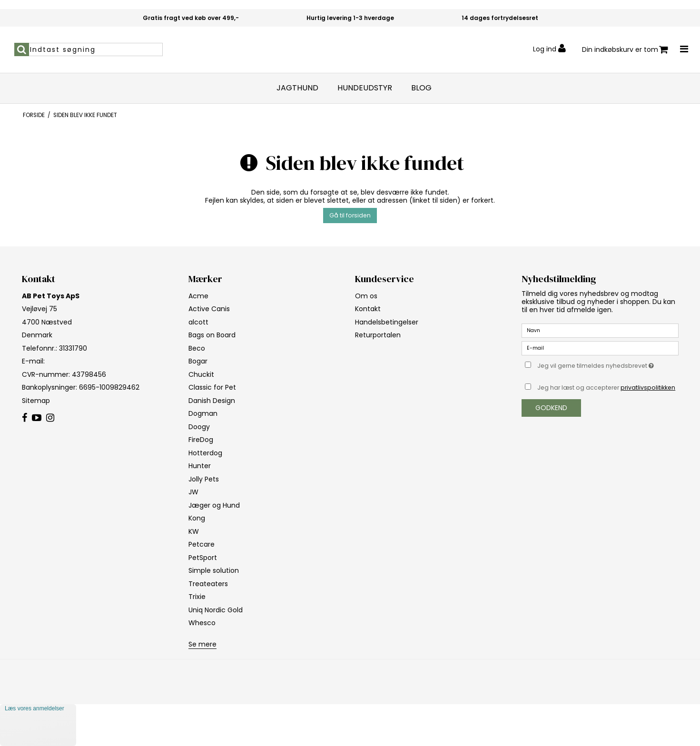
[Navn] (600, 330)
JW (193, 492)
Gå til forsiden (350, 215)
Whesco (202, 623)
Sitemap (36, 401)
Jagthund (297, 88)
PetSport (203, 558)
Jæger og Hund (214, 505)
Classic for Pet (212, 387)
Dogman (203, 413)
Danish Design (212, 401)
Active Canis (209, 309)
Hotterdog (205, 453)
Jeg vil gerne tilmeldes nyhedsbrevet (608, 364)
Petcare (202, 544)
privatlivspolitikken (648, 388)
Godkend (551, 408)
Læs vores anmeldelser (35, 708)
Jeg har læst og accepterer (606, 388)
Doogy (199, 427)
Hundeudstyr (365, 88)
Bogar (198, 361)
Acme (198, 296)
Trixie (197, 597)
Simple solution (214, 570)
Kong (197, 518)
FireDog (201, 440)
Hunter (200, 466)
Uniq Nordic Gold (216, 610)
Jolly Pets (204, 479)
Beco (197, 348)
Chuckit (201, 374)
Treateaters (208, 584)
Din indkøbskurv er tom (625, 50)
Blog (421, 88)
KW (194, 531)
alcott (198, 322)
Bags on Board (212, 335)
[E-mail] (600, 348)
